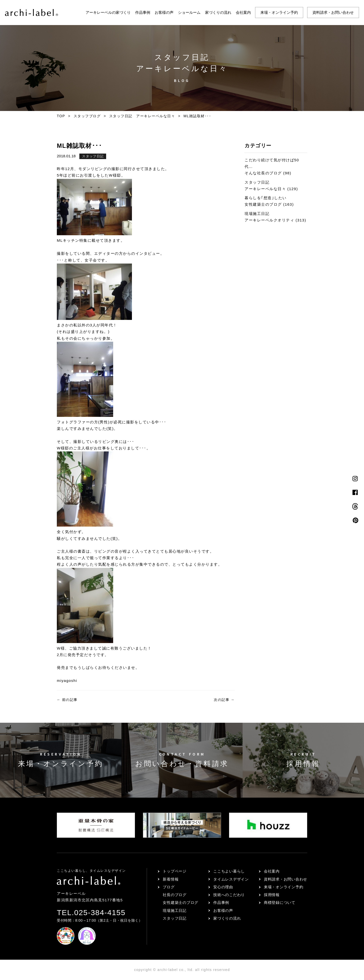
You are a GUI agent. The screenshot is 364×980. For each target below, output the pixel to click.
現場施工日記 (175, 910)
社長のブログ (175, 895)
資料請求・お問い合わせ (333, 12)
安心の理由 (223, 887)
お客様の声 (164, 12)
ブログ (169, 887)
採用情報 (272, 895)
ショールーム (189, 12)
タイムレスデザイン (231, 879)
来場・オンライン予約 (279, 12)
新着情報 (171, 879)
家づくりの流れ (218, 12)
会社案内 (243, 12)
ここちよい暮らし (229, 871)
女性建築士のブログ (180, 902)
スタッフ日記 (93, 156)
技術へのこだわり (229, 895)
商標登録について (280, 902)
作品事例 (143, 12)
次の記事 (224, 700)
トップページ (175, 871)
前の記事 (67, 700)
